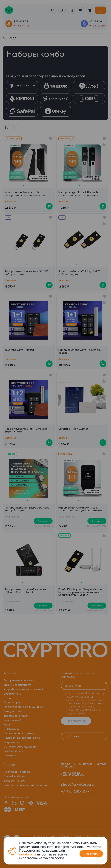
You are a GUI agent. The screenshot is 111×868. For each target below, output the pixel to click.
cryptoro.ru (28, 854)
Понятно (91, 854)
